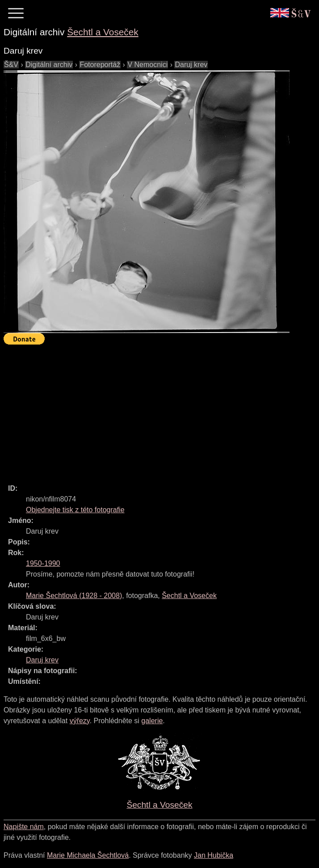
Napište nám (24, 827)
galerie (152, 721)
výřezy (80, 721)
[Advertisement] (161, 410)
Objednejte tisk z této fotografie (75, 510)
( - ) (74, 596)
